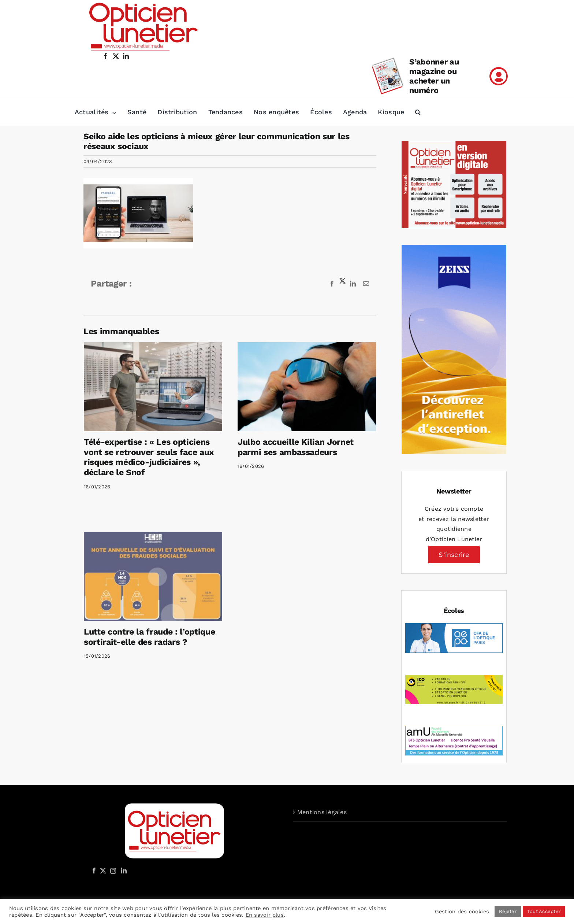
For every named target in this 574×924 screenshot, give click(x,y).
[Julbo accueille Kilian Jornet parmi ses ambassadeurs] (300, 387)
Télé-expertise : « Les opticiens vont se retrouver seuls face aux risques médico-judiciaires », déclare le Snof (149, 457)
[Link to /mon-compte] (499, 76)
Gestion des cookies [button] (462, 912)
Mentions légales (322, 812)
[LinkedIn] (124, 871)
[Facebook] (94, 871)
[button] (418, 112)
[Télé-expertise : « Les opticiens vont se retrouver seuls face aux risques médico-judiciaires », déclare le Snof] (153, 387)
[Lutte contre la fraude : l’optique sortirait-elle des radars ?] (179, 553)
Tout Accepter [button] (544, 911)
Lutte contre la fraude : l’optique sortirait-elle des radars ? (175, 613)
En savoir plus (265, 915)
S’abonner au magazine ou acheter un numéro (434, 76)
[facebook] (105, 56)
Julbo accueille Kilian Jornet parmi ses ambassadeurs (289, 447)
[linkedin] (126, 56)
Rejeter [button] (508, 911)
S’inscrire (454, 555)
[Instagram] (112, 871)
